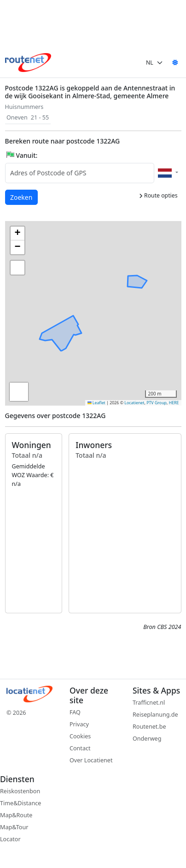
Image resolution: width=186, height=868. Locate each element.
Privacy (79, 724)
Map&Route (16, 815)
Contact (80, 748)
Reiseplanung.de (155, 715)
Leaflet (96, 403)
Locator (10, 839)
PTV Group (157, 403)
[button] (128, 281)
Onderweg (147, 739)
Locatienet (134, 403)
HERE (174, 403)
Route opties (158, 195)
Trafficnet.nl (149, 703)
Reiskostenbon (20, 791)
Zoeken (22, 197)
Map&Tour (14, 827)
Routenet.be (149, 727)
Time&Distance (20, 803)
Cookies (80, 736)
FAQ (75, 712)
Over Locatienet (91, 760)
